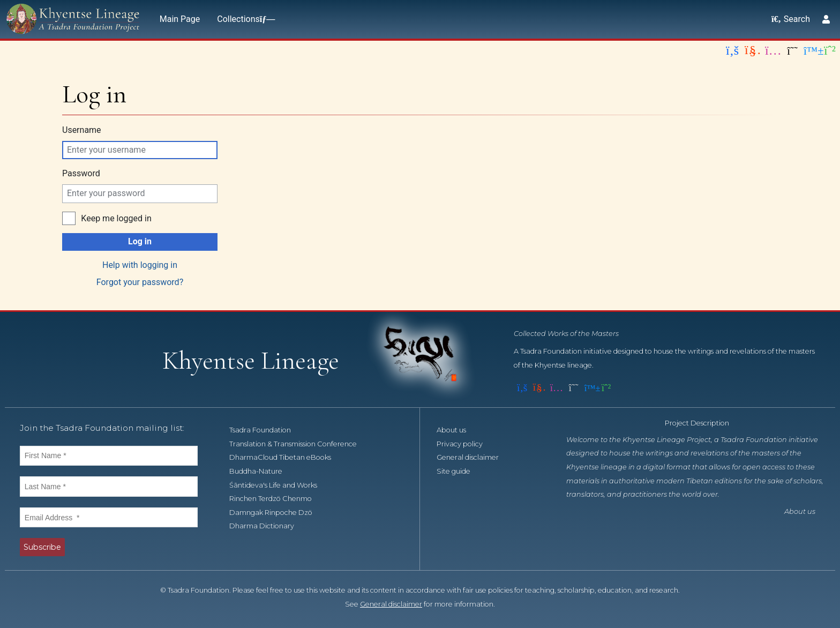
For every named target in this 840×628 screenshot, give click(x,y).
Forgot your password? (140, 282)
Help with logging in (140, 265)
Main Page (180, 19)
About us (457, 430)
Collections (244, 19)
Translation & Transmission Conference (299, 444)
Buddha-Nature (262, 471)
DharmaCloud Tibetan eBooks (286, 457)
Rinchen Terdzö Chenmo (276, 499)
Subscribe (42, 547)
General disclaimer (474, 457)
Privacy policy (466, 444)
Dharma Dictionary (268, 526)
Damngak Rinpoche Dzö (277, 513)
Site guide (459, 471)
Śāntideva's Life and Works (279, 485)
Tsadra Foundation (266, 430)
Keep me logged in (116, 218)
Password (81, 173)
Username (82, 130)
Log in (140, 241)
